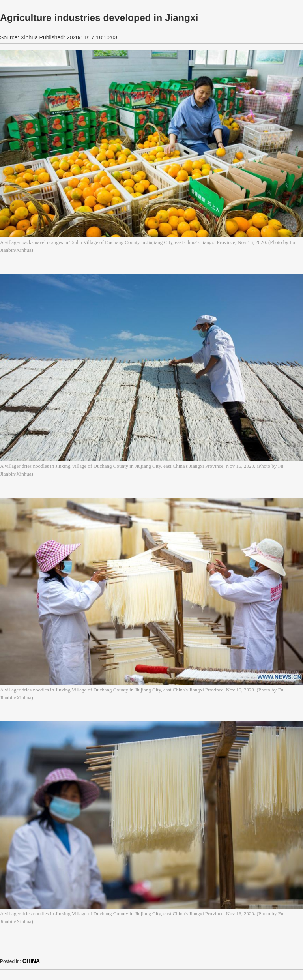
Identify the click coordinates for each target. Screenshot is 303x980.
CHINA (31, 961)
